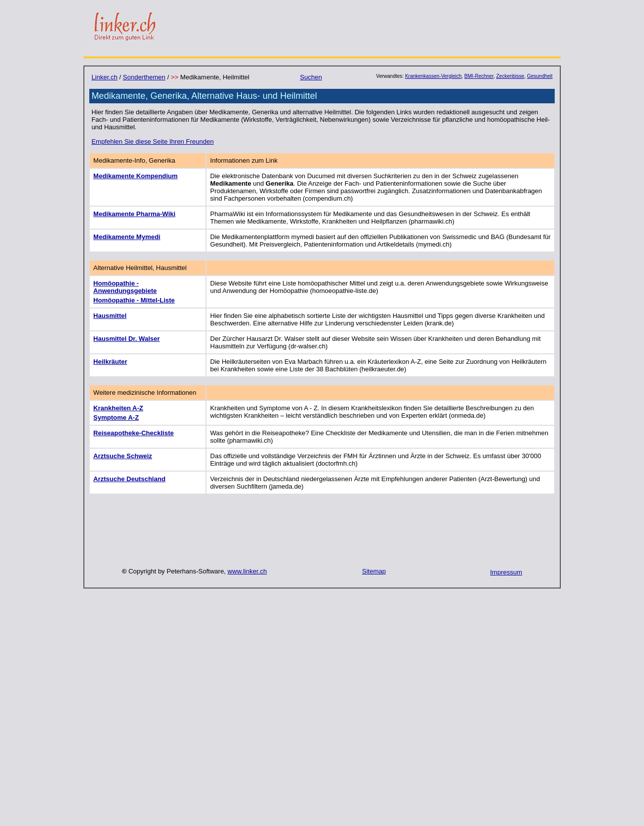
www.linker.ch (247, 571)
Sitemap (374, 571)
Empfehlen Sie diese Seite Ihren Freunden (152, 141)
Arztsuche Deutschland (129, 479)
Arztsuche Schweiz (123, 456)
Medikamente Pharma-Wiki (134, 214)
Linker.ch (104, 77)
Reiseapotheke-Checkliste (133, 433)
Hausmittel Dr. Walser (126, 339)
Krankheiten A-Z (118, 408)
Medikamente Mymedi (127, 237)
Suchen (311, 77)
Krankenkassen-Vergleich (433, 76)
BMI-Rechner (479, 76)
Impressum (506, 572)
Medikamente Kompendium (135, 176)
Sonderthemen (144, 77)
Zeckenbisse (510, 76)
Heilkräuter (110, 362)
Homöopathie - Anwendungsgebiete (125, 287)
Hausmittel (110, 316)
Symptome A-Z (116, 417)
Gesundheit (539, 76)
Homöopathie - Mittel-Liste (134, 300)
